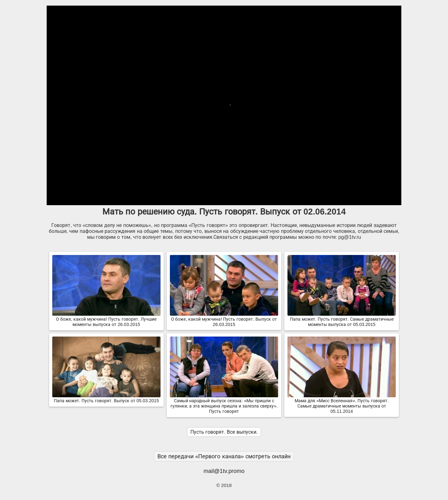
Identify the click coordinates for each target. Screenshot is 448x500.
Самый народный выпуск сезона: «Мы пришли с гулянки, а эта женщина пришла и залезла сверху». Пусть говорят (224, 403)
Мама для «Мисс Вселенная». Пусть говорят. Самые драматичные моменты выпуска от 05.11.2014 (342, 403)
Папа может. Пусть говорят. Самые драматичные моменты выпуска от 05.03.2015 (342, 319)
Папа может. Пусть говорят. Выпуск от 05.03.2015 (106, 398)
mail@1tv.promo (224, 471)
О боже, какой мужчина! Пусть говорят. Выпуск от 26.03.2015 (224, 319)
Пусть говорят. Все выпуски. (224, 432)
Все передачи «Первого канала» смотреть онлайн (224, 456)
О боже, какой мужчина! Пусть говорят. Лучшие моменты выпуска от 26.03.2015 (106, 319)
